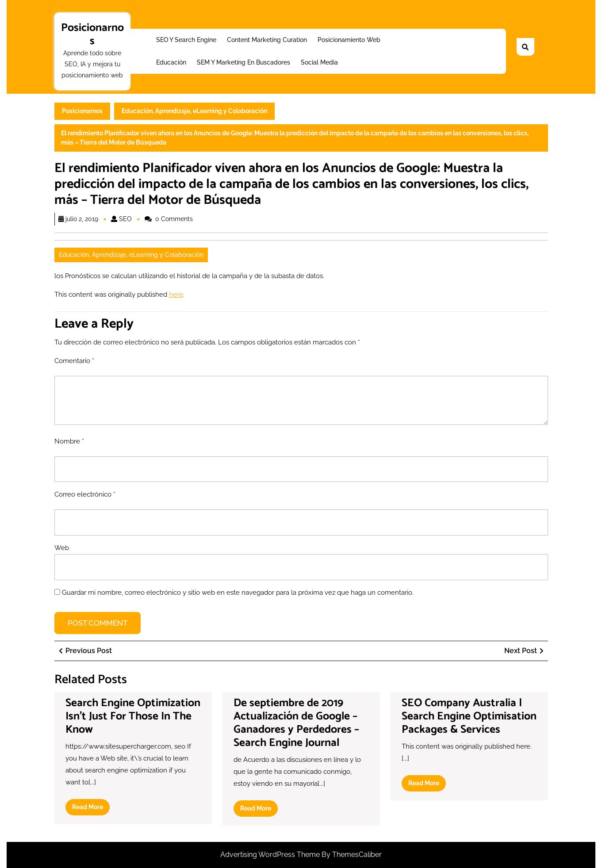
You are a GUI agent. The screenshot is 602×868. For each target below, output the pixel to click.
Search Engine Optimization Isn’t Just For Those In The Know (133, 716)
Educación (171, 62)
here (176, 294)
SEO (125, 219)
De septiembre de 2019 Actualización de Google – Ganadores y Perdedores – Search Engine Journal (296, 723)
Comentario (74, 361)
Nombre (69, 441)
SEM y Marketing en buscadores (243, 62)
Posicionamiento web (349, 40)
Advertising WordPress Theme (271, 855)
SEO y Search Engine (186, 40)
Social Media (319, 62)
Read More (91, 809)
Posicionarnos (92, 34)
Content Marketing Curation (267, 40)
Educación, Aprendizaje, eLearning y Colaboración (194, 111)
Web (62, 548)
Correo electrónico (85, 494)
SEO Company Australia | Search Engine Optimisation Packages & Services (469, 716)
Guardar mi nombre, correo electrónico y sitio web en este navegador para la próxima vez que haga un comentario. (238, 593)
